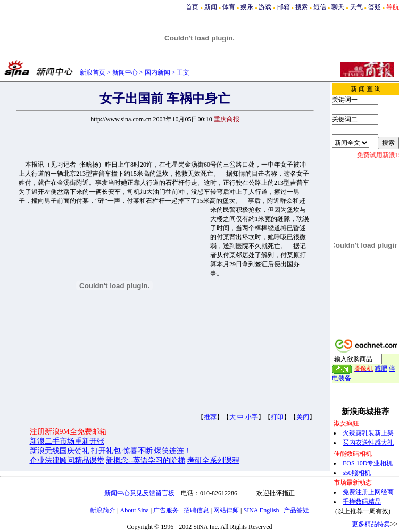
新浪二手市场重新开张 (67, 441)
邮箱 (284, 7)
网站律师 (226, 510)
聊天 (338, 7)
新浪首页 (93, 72)
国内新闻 (157, 72)
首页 (192, 7)
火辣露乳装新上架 (368, 433)
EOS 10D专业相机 (368, 463)
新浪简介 (103, 510)
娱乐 (247, 7)
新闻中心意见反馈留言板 (139, 493)
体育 (229, 7)
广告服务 (166, 510)
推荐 (210, 417)
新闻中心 (125, 72)
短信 (320, 7)
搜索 (302, 7)
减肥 (381, 369)
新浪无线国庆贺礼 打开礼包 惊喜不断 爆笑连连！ (111, 451)
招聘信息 (196, 510)
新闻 (211, 7)
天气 (356, 7)
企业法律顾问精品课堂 (67, 460)
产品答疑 (296, 510)
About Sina (135, 510)
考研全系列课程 (213, 460)
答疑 (375, 7)
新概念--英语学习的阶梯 (146, 460)
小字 (252, 417)
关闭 (303, 417)
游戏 (265, 7)
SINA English (261, 510)
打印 (277, 417)
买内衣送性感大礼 (368, 443)
